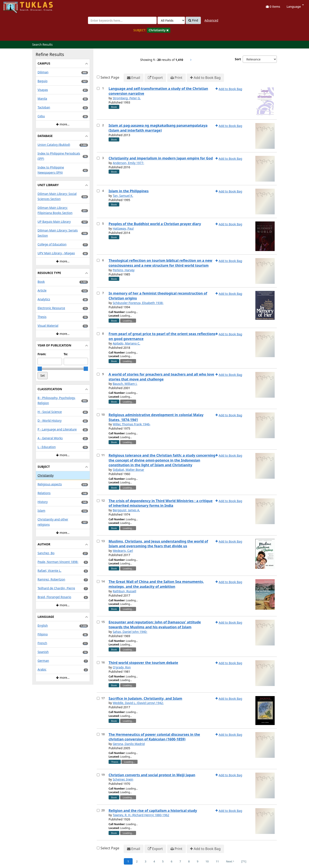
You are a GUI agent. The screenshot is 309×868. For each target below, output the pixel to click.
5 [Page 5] (163, 861)
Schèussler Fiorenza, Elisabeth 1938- (138, 303)
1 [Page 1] (128, 861)
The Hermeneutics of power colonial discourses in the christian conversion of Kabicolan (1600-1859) (154, 737)
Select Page (110, 77)
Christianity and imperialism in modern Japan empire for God (161, 158)
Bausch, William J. (125, 384)
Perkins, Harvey (124, 270)
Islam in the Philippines (129, 191)
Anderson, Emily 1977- (128, 163)
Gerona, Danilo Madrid (129, 744)
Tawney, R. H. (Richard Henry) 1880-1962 (141, 815)
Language (295, 7)
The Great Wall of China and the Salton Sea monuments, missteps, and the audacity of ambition (156, 584)
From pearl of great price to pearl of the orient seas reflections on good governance (162, 336)
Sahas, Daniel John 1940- (130, 632)
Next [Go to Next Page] (230, 861)
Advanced (211, 20)
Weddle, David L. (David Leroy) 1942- (138, 703)
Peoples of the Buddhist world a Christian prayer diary (155, 224)
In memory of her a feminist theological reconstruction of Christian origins (158, 296)
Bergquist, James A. (126, 510)
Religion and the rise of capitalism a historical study (153, 811)
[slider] (40, 369)
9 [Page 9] (198, 861)
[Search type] (171, 20)
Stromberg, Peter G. (127, 98)
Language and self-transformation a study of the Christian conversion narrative (158, 91)
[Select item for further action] (98, 88)
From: (42, 354)
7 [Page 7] (180, 861)
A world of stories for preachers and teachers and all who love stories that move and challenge (161, 377)
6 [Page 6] (172, 861)
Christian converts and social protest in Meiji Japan (152, 775)
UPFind (14, 5)
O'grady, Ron (122, 667)
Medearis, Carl (123, 551)
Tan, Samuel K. (123, 196)
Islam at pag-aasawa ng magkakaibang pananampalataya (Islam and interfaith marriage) (158, 128)
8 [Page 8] (189, 861)
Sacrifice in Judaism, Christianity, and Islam (145, 698)
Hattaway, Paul (123, 228)
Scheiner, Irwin (123, 779)
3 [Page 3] (145, 861)
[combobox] (122, 20)
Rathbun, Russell (124, 591)
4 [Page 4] (154, 861)
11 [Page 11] (217, 861)
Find (193, 20)
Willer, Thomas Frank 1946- (132, 424)
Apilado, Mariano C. (126, 343)
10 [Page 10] (207, 861)
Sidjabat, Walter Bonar (128, 470)
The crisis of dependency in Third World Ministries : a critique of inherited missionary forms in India (161, 503)
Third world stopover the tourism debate (143, 663)
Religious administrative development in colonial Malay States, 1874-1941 (156, 417)
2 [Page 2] (137, 861)
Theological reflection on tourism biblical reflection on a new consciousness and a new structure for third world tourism (160, 263)
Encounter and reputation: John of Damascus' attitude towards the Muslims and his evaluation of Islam (155, 625)
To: (66, 354)
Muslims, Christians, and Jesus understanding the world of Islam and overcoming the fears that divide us (158, 544)
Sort (238, 59)
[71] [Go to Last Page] (244, 861)
